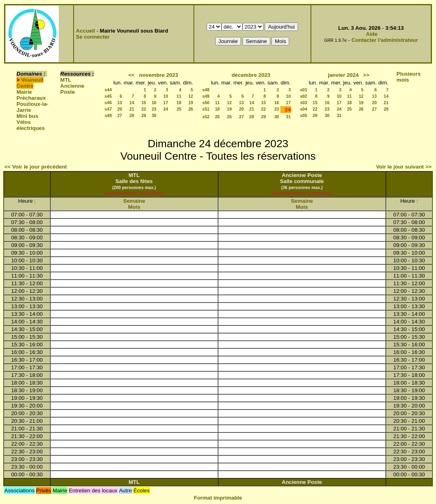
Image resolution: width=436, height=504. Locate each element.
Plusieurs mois (409, 77)
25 (179, 109)
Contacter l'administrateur (385, 40)
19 (191, 103)
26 (191, 109)
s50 (206, 103)
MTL (66, 80)
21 (132, 109)
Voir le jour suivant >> (404, 167)
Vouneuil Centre (30, 83)
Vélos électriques (31, 125)
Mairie (24, 92)
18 (179, 103)
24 (166, 109)
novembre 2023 (159, 75)
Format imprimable (218, 498)
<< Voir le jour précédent (36, 167)
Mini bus (27, 116)
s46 (108, 103)
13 (120, 103)
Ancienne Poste (72, 89)
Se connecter (93, 37)
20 (120, 109)
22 (144, 109)
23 (154, 109)
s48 (108, 115)
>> (366, 75)
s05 (304, 115)
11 (179, 96)
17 (166, 103)
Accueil (85, 31)
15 (144, 103)
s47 (108, 109)
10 (166, 96)
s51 (206, 109)
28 (132, 115)
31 (288, 117)
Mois (134, 207)
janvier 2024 (343, 75)
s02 (304, 96)
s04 (304, 109)
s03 (304, 103)
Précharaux (31, 98)
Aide (372, 34)
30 (154, 115)
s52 (206, 117)
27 (120, 115)
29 (144, 115)
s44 (108, 90)
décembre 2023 (251, 75)
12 (191, 96)
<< (132, 75)
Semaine (134, 201)
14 (132, 103)
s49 (206, 96)
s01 (304, 90)
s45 (108, 96)
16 (154, 103)
